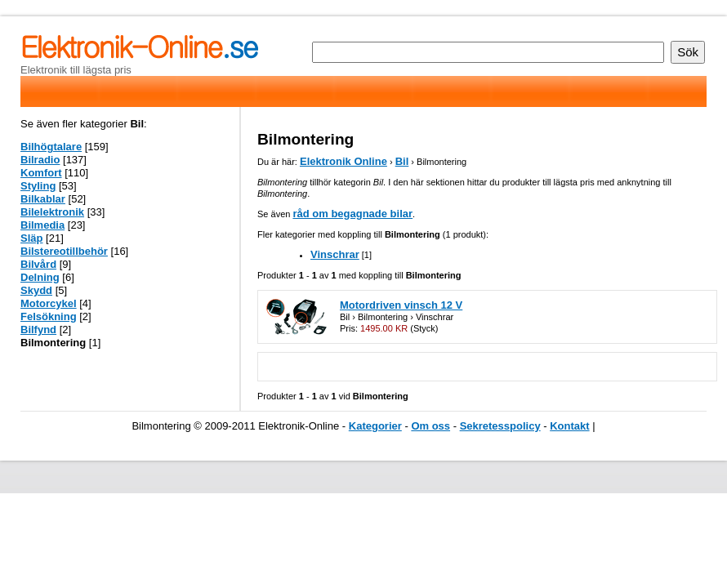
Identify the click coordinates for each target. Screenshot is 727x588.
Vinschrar (335, 254)
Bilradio (40, 160)
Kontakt (569, 426)
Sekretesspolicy (500, 426)
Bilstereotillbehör (64, 251)
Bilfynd (38, 330)
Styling (38, 186)
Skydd (36, 290)
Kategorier (375, 426)
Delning (40, 277)
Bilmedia (42, 225)
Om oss (430, 426)
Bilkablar (43, 199)
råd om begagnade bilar (352, 214)
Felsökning (49, 316)
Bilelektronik (52, 212)
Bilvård (38, 264)
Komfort (41, 173)
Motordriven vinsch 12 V (401, 305)
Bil (402, 161)
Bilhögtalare (51, 147)
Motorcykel (49, 303)
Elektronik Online (343, 161)
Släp (31, 238)
